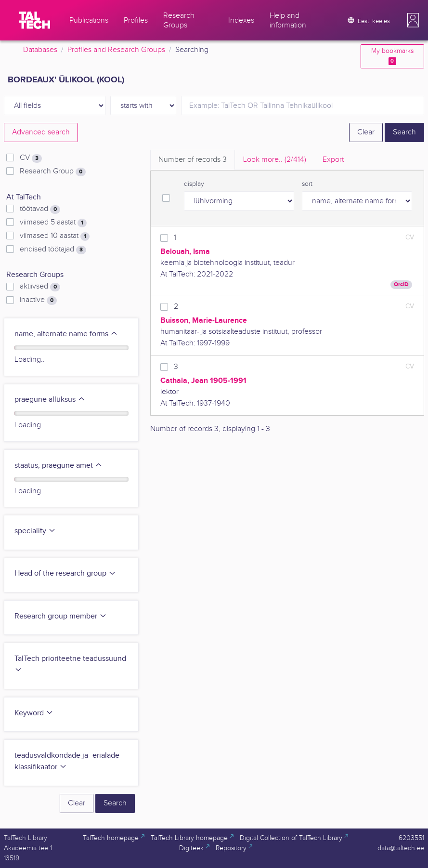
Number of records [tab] (193, 160)
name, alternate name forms (66, 334)
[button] (413, 20)
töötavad (40, 209)
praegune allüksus (50, 400)
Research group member (61, 616)
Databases (40, 50)
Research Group (53, 171)
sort (307, 184)
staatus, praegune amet (58, 466)
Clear (366, 132)
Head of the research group (65, 573)
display (194, 184)
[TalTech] (35, 20)
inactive (38, 300)
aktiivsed (40, 287)
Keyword (34, 713)
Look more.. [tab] (275, 160)
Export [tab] (333, 160)
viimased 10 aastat (55, 236)
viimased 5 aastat (53, 223)
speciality (35, 531)
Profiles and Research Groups (116, 50)
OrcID (401, 284)
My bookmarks (392, 56)
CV (31, 158)
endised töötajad (53, 250)
